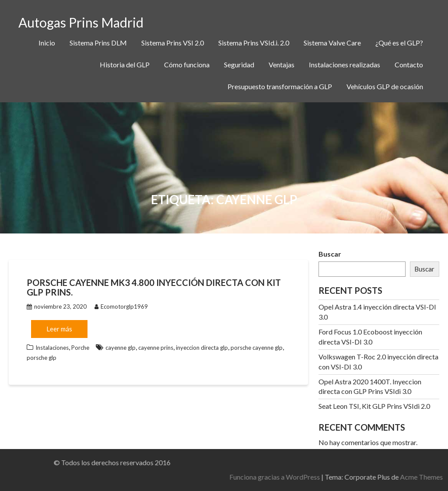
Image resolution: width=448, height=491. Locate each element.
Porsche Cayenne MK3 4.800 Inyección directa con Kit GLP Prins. (154, 287)
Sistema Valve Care (332, 43)
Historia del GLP (125, 64)
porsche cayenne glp (257, 348)
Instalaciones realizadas (345, 64)
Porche (80, 348)
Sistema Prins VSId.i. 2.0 (254, 43)
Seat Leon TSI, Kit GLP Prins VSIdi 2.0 (374, 406)
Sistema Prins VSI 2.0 (173, 43)
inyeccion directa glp (202, 348)
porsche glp (42, 358)
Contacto (409, 64)
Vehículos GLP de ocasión (385, 86)
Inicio (47, 43)
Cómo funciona (187, 64)
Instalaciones (52, 348)
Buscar (330, 254)
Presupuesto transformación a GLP (280, 86)
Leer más (59, 329)
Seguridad (239, 64)
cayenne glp (121, 348)
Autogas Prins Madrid (81, 22)
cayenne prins (156, 348)
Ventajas (282, 64)
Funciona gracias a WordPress (363, 477)
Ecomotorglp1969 (121, 306)
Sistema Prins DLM (98, 43)
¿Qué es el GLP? (399, 43)
